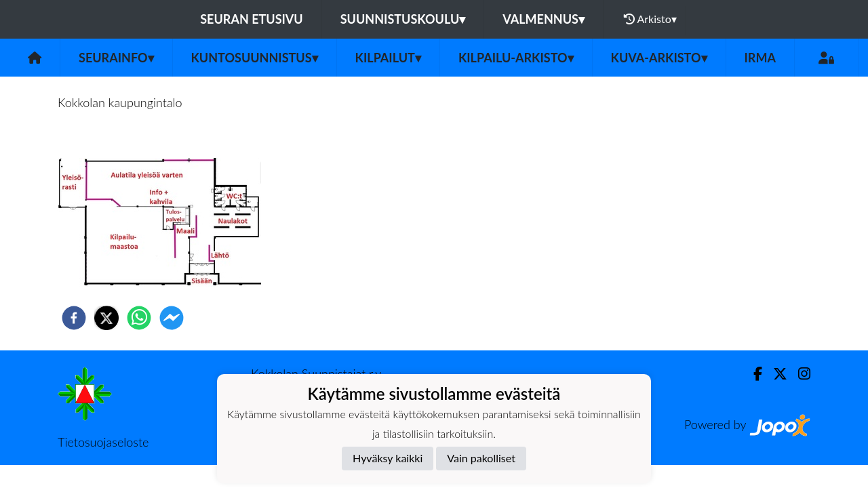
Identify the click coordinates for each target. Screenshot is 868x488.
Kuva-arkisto (659, 58)
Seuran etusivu (252, 19)
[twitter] (106, 318)
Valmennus (544, 19)
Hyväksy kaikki (388, 458)
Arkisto (650, 19)
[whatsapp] (139, 318)
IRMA (760, 58)
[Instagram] (799, 374)
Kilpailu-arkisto (516, 58)
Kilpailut (388, 58)
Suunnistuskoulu (403, 19)
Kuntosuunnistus (255, 58)
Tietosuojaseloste (103, 442)
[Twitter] (775, 374)
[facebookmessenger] (172, 318)
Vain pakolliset (481, 458)
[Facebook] (752, 374)
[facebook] (74, 318)
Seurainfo (116, 58)
